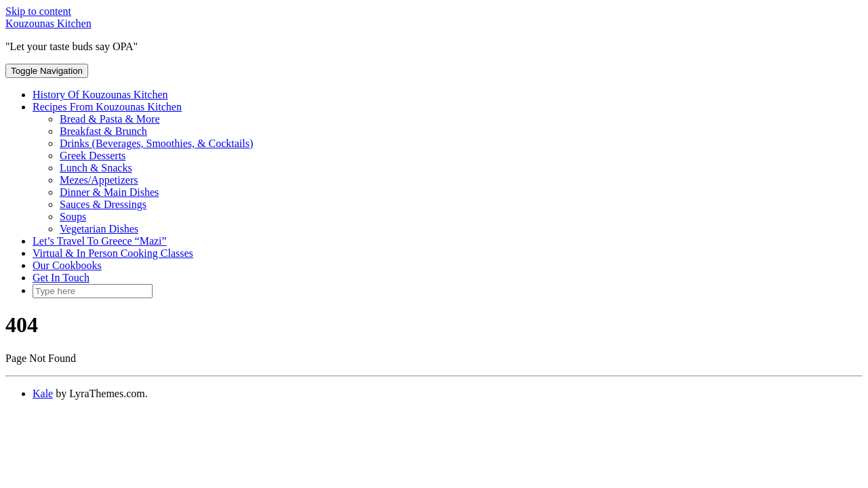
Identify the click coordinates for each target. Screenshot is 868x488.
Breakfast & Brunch (103, 131)
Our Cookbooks (67, 265)
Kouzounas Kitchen (48, 23)
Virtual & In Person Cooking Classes (113, 253)
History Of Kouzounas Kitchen (100, 95)
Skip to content (38, 11)
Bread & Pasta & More (110, 119)
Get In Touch (61, 278)
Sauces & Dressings (103, 204)
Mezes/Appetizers (99, 180)
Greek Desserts (93, 156)
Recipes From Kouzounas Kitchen (107, 107)
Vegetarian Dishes (99, 229)
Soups (73, 217)
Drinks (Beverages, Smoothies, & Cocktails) (156, 143)
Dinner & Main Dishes (109, 192)
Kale (43, 393)
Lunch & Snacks (96, 168)
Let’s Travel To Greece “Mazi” (100, 241)
